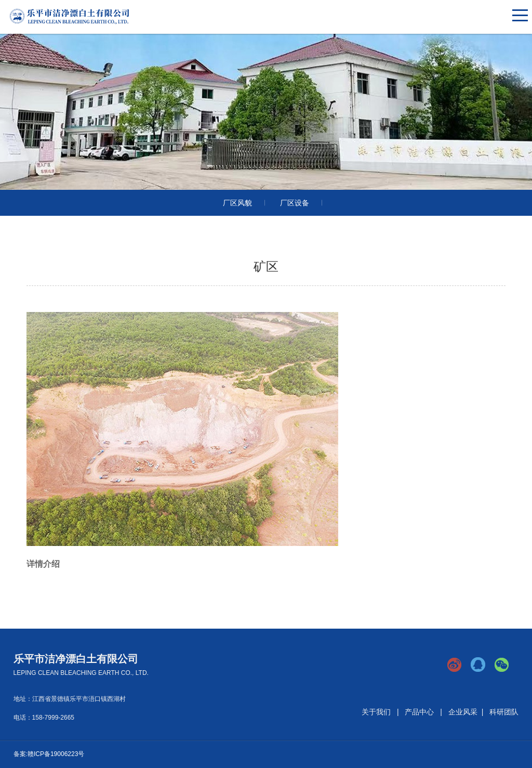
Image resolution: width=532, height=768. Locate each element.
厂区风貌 (237, 203)
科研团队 (504, 712)
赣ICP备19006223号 (56, 754)
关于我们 (376, 712)
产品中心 (419, 712)
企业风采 (463, 712)
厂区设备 (295, 203)
